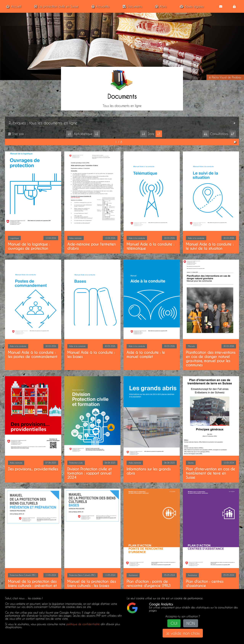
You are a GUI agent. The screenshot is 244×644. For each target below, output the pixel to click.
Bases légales (191, 6)
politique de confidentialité (83, 624)
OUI (174, 623)
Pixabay (237, 77)
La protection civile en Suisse (56, 6)
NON (191, 623)
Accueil (13, 6)
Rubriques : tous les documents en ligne (43, 123)
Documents (132, 6)
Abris (160, 6)
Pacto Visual (219, 77)
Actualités (100, 6)
